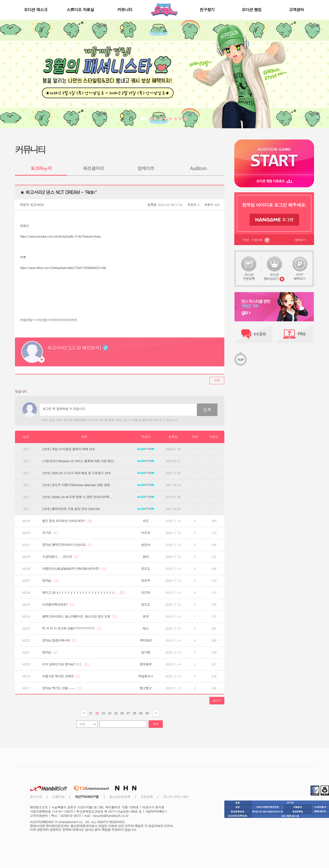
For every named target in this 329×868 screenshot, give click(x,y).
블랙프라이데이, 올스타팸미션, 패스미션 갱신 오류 (79, 616)
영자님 (50, 652)
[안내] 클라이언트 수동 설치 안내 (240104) (71, 509)
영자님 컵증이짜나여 (59, 640)
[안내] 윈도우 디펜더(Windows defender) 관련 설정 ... (78, 485)
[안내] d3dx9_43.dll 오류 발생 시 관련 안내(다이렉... (77, 497)
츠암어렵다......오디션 (60, 557)
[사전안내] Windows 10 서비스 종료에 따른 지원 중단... (79, 461)
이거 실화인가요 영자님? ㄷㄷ (65, 664)
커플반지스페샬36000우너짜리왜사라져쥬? (74, 569)
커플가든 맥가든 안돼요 (61, 676)
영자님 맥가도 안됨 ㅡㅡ (62, 688)
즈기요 (50, 533)
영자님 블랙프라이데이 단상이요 (67, 545)
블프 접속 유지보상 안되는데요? (67, 521)
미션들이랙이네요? (58, 604)
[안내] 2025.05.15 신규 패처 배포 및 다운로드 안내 (76, 473)
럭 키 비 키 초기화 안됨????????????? (72, 628)
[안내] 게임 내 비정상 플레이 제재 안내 (68, 449)
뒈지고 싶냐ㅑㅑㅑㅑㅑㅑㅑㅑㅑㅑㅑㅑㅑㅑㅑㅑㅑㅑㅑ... (83, 593)
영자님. (50, 581)
